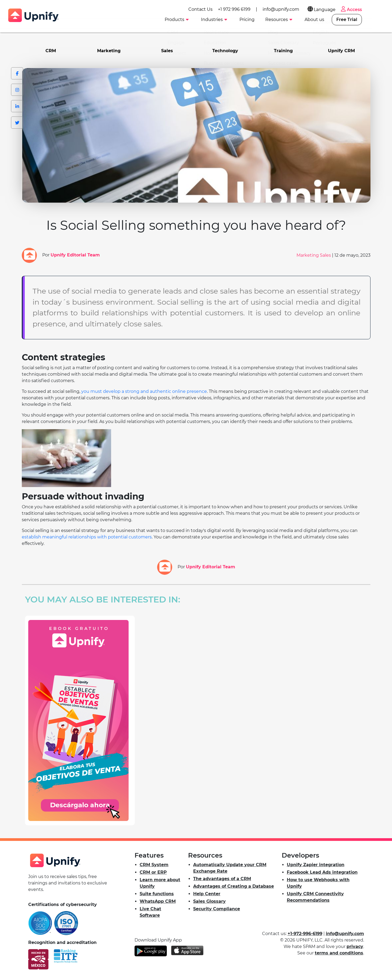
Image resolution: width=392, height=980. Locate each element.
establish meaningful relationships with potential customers (87, 537)
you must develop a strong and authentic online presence (144, 391)
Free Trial (366, 19)
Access (370, 9)
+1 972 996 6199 (254, 8)
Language (340, 9)
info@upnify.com (300, 8)
